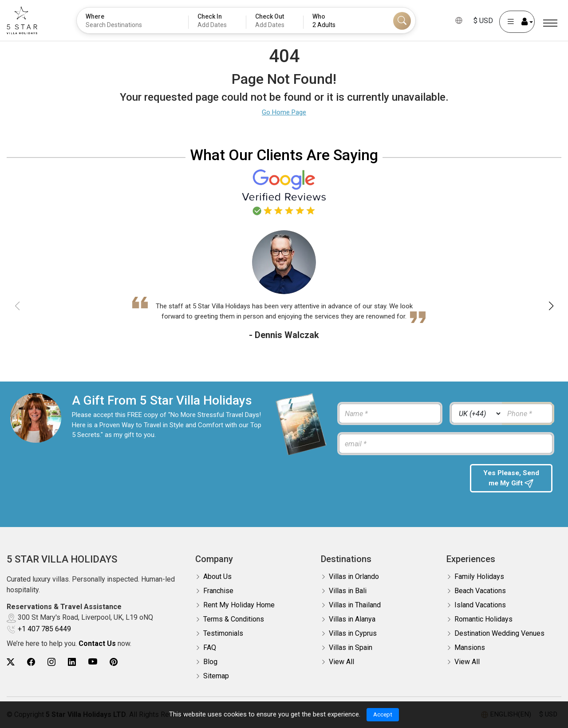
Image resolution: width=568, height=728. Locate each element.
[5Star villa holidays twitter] (11, 662)
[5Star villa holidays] (22, 20)
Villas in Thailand (355, 605)
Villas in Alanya (352, 619)
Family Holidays (479, 576)
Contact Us (97, 643)
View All (341, 662)
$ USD (483, 21)
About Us (217, 576)
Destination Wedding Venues (499, 633)
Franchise (218, 591)
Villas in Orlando (354, 576)
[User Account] (517, 22)
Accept (383, 714)
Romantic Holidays (483, 619)
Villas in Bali (348, 591)
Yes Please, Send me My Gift (511, 479)
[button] (551, 306)
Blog (210, 662)
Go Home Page (284, 112)
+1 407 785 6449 (44, 629)
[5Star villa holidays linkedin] (72, 662)
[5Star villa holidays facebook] (31, 662)
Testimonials (223, 633)
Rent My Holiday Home (239, 605)
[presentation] (399, 481)
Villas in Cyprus (353, 633)
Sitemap (216, 676)
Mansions (470, 647)
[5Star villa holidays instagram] (51, 662)
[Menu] (550, 23)
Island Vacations (480, 605)
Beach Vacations (480, 591)
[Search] (402, 21)
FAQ (210, 647)
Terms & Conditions (234, 619)
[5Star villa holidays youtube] (93, 662)
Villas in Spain (351, 647)
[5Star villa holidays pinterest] (114, 662)
